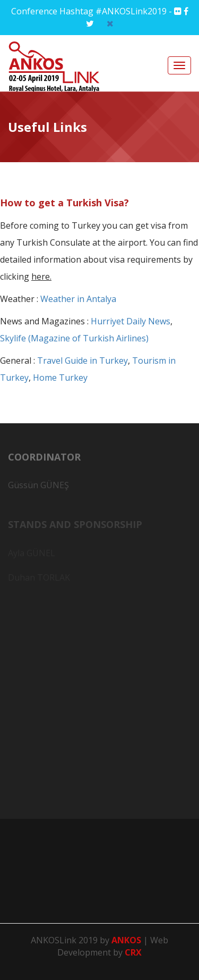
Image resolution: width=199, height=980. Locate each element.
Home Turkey (60, 378)
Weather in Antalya (78, 299)
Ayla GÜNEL (32, 554)
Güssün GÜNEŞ (38, 488)
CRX (133, 952)
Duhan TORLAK (39, 579)
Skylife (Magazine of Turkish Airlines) (74, 338)
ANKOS (127, 940)
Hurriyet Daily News (131, 321)
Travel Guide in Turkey (83, 361)
